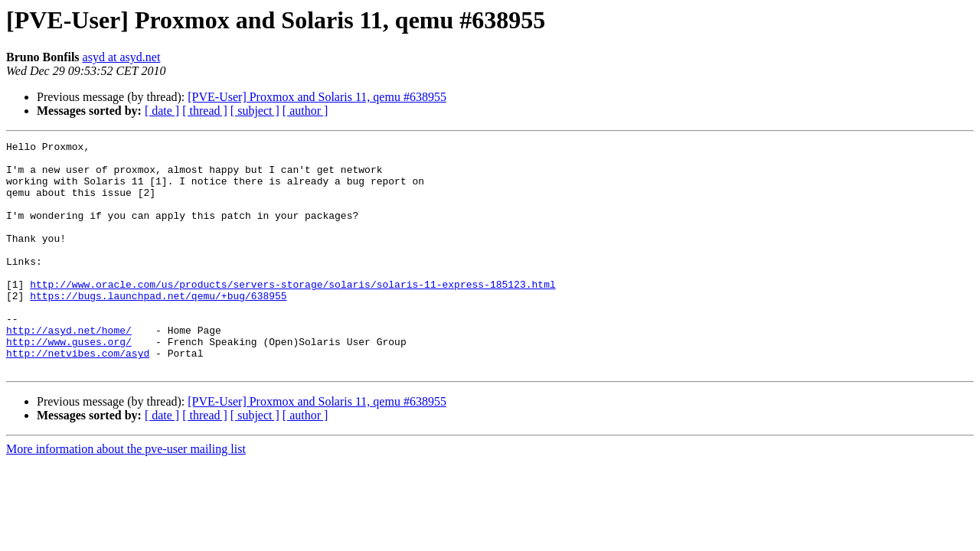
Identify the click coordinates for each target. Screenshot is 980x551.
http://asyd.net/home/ (69, 369)
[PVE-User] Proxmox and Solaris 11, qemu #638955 (317, 97)
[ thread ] (205, 111)
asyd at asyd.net (122, 57)
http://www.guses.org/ (69, 383)
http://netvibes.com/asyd (78, 396)
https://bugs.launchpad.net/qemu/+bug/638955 (158, 328)
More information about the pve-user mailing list (126, 495)
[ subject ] (255, 111)
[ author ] (305, 111)
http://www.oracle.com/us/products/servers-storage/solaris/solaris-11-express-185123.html (292, 314)
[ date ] (162, 111)
